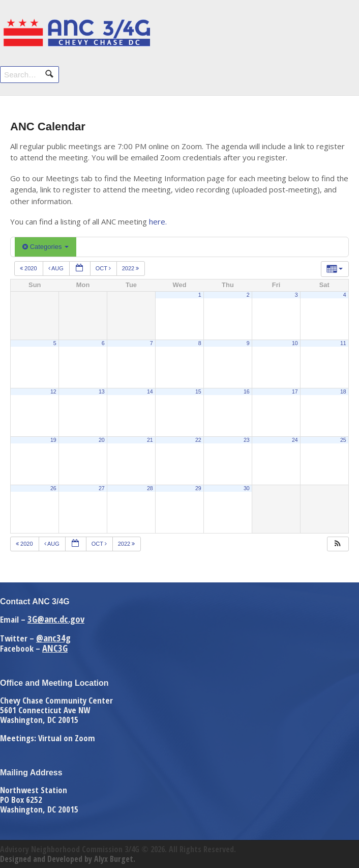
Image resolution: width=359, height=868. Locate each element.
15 (198, 391)
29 (198, 488)
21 (150, 440)
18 (343, 391)
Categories (46, 247)
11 (343, 343)
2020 (29, 268)
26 (53, 488)
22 (198, 440)
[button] (338, 544)
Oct (104, 268)
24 (295, 440)
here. (158, 221)
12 (53, 391)
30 (247, 488)
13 (102, 391)
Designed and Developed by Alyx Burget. (68, 859)
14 (150, 391)
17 (295, 391)
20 (102, 440)
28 (150, 488)
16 (247, 391)
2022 (131, 268)
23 (247, 440)
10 (295, 343)
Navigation (337, 29)
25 (343, 440)
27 (102, 488)
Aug (57, 268)
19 (53, 440)
